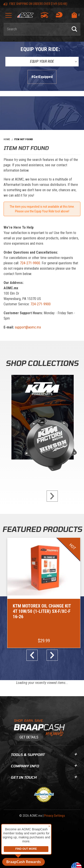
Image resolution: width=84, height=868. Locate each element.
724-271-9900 (30, 263)
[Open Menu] (9, 17)
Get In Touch (44, 777)
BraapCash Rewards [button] (24, 862)
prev (34, 655)
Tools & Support (44, 754)
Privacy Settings (55, 816)
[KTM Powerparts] (42, 418)
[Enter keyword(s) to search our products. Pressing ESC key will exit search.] (36, 29)
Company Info (44, 766)
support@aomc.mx (28, 327)
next (50, 496)
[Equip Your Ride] (42, 62)
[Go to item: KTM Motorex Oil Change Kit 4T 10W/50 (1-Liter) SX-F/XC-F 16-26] (44, 593)
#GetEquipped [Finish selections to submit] (42, 77)
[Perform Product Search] (74, 29)
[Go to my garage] (45, 15)
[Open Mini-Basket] (75, 15)
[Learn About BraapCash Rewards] (40, 731)
